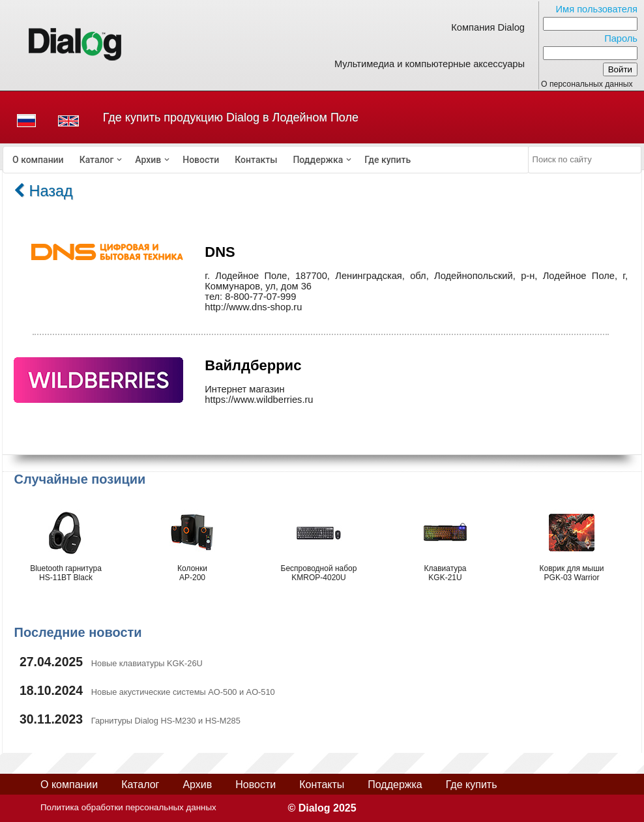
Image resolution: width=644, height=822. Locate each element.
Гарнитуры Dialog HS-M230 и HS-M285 (166, 721)
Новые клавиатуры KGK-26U (147, 663)
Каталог (97, 160)
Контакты (256, 160)
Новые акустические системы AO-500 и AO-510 (183, 692)
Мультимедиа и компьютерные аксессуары (430, 64)
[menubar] (266, 160)
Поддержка (318, 160)
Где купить (388, 160)
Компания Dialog (488, 27)
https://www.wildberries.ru (259, 400)
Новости (201, 160)
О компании (38, 160)
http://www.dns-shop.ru (253, 307)
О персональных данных (587, 84)
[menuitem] (38, 160)
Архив (148, 160)
